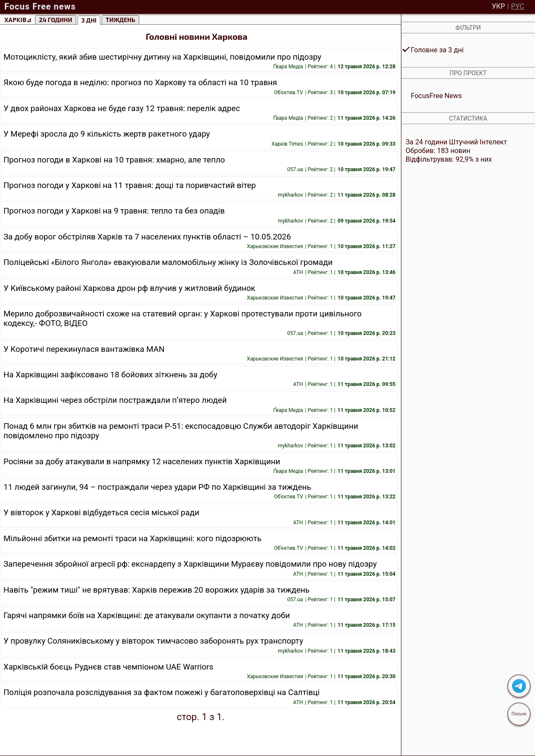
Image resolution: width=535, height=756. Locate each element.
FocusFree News (436, 96)
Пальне (519, 714)
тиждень (120, 20)
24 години (56, 20)
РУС (518, 6)
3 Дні (89, 20)
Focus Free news (40, 6)
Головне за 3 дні (437, 50)
